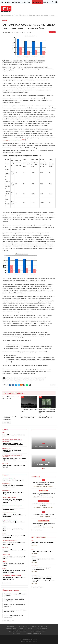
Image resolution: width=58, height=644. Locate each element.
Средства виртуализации (9, 520)
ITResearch (16, 61)
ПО (2, 2)
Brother (8, 61)
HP (11, 61)
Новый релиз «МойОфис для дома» (13, 480)
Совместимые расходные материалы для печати (33, 63)
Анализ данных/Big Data (9, 498)
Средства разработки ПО (9, 513)
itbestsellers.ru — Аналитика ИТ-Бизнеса (19, 629)
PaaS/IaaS (5, 464)
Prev (4, 423)
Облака (7, 2)
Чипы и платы (26, 2)
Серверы (5, 562)
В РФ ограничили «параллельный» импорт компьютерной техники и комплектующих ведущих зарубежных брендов (43, 579)
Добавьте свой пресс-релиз (17, 631)
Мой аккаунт (17, 633)
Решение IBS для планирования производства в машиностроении (13, 444)
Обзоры (5, 20)
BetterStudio (35, 642)
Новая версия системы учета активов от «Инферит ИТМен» (14, 509)
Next (9, 423)
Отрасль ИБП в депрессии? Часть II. (44, 446)
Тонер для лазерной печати (26, 65)
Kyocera (21, 61)
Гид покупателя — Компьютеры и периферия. (33, 627)
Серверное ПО (6, 555)
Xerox (25, 61)
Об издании (10, 627)
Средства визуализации (44, 501)
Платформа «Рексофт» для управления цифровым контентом (14, 459)
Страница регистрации (38, 631)
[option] (44, 450)
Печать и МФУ (52, 32)
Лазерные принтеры (32, 61)
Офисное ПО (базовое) (9, 478)
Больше (46, 2)
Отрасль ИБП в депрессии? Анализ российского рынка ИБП (44, 464)
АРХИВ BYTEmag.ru (42, 629)
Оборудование (37, 2)
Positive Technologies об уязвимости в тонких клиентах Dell (14, 486)
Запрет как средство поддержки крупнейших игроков (41, 569)
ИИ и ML (4, 527)
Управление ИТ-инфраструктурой (12, 576)
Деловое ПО (6, 441)
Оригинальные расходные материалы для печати (13, 63)
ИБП (22, 397)
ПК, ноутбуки (44, 491)
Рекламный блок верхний (34, 633)
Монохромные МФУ (41, 61)
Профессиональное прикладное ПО (12, 440)
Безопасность (16, 2)
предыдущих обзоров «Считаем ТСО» (14, 140)
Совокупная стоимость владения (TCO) (11, 65)
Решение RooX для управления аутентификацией (12, 451)
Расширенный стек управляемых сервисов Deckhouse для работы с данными (13, 501)
